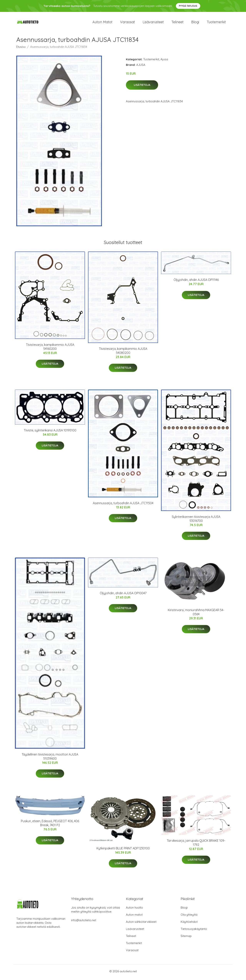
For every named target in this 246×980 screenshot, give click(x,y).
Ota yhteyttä (189, 917)
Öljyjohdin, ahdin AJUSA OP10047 (123, 595)
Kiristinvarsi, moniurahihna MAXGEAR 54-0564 (196, 614)
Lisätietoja (142, 87)
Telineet (177, 23)
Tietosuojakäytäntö (194, 931)
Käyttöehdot (189, 924)
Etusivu (21, 49)
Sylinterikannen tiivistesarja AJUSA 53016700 (196, 521)
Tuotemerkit (216, 23)
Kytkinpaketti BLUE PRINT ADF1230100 (123, 850)
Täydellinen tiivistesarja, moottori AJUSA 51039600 (50, 758)
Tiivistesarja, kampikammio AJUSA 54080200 (123, 353)
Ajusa (164, 61)
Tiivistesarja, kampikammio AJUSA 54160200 (50, 349)
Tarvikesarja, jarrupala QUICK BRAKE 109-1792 (196, 845)
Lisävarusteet (153, 23)
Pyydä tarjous (188, 6)
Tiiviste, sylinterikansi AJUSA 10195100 (50, 432)
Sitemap (186, 938)
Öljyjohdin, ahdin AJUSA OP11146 (196, 282)
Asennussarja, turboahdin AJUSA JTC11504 (123, 505)
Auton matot (102, 23)
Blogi (195, 23)
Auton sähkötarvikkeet (141, 924)
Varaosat (128, 23)
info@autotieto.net (84, 922)
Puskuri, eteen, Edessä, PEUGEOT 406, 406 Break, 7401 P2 (50, 825)
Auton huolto (134, 910)
